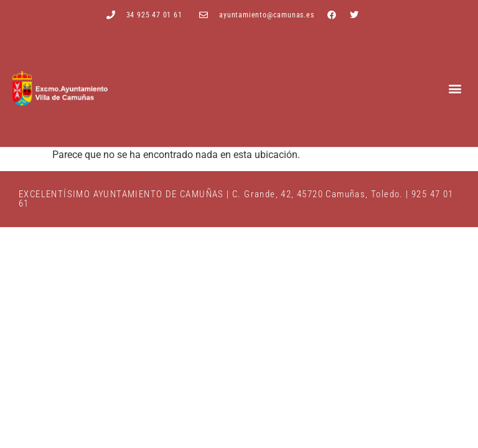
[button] (455, 89)
